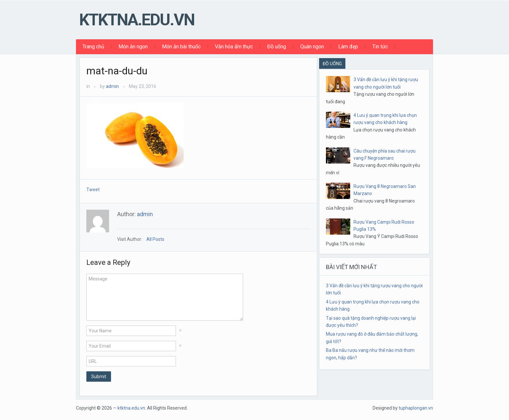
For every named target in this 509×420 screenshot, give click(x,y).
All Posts (155, 239)
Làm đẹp (348, 47)
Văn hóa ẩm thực (234, 47)
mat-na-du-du (117, 71)
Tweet (93, 190)
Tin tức (380, 47)
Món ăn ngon (133, 47)
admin (112, 86)
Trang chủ (93, 47)
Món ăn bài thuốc (181, 47)
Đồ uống (277, 47)
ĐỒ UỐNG (332, 64)
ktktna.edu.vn (137, 20)
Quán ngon (312, 47)
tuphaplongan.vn (416, 408)
